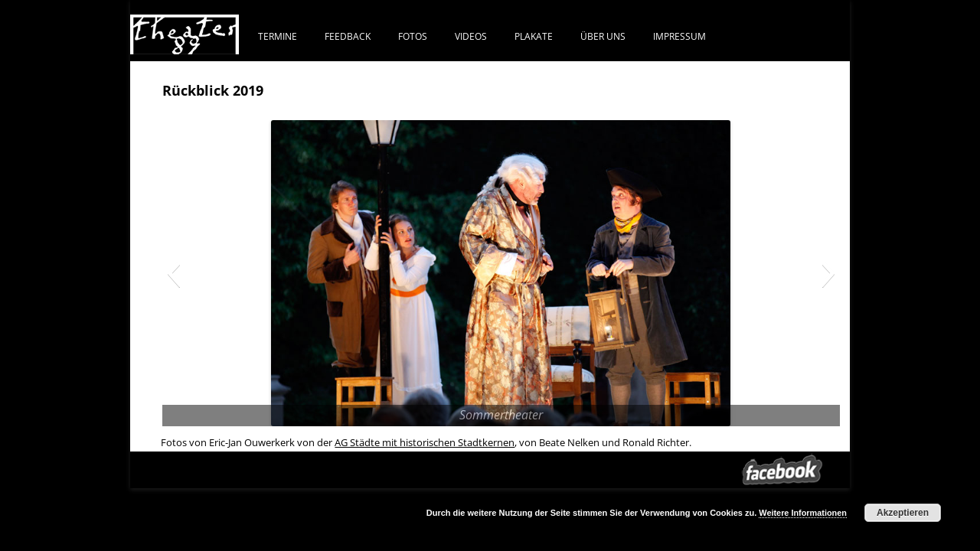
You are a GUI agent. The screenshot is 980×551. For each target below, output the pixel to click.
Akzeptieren (903, 513)
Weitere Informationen (803, 513)
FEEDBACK (348, 36)
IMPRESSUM (679, 36)
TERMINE (278, 36)
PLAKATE (534, 36)
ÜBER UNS (603, 36)
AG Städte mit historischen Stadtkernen (425, 442)
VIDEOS (471, 36)
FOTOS (413, 36)
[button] (173, 273)
